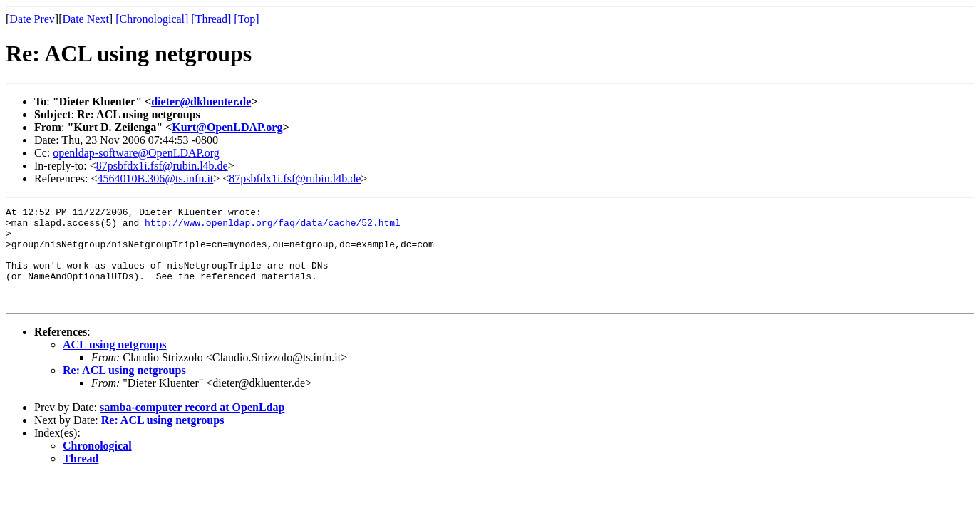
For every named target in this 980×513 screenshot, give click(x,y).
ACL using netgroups (115, 364)
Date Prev (32, 19)
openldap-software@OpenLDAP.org (136, 153)
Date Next (86, 19)
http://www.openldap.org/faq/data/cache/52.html (273, 227)
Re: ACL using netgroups (124, 389)
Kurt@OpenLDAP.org (227, 127)
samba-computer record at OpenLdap (192, 426)
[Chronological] (152, 19)
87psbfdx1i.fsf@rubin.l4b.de (162, 166)
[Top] (246, 19)
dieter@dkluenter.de (201, 102)
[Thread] (211, 19)
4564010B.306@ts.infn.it (156, 178)
